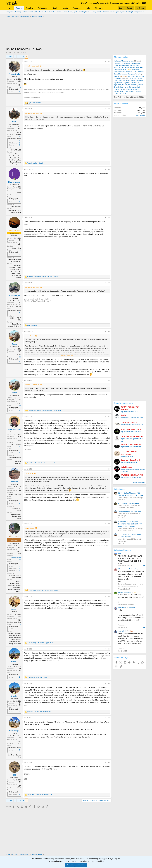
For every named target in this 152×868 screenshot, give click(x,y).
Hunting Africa (84, 12)
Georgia (19, 307)
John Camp (118, 80)
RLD (131, 78)
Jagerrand (127, 83)
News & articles (50, 12)
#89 (109, 469)
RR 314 (132, 65)
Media (65, 8)
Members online (121, 57)
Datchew (136, 89)
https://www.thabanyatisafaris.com (132, 424)
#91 (109, 597)
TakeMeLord (122, 569)
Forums (19, 8)
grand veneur (129, 61)
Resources (77, 8)
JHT (123, 68)
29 (21, 87)
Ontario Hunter (129, 91)
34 (21, 624)
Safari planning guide (70, 12)
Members (99, 8)
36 (21, 250)
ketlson (141, 85)
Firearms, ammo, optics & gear (114, 12)
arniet (133, 80)
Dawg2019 (118, 74)
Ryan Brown (118, 83)
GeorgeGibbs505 (120, 70)
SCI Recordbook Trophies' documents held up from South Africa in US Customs (130, 524)
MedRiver (135, 70)
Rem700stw (138, 78)
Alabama (19, 135)
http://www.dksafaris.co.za (129, 412)
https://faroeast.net (127, 456)
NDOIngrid (141, 115)
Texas (20, 554)
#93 (109, 683)
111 (20, 446)
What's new (43, 8)
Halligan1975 (119, 61)
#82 (109, 109)
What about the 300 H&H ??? (129, 511)
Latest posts (120, 489)
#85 (109, 283)
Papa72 (11, 53)
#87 (109, 380)
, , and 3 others (43, 590)
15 (21, 562)
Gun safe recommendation (128, 503)
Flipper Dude (135, 68)
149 (20, 136)
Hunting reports (96, 12)
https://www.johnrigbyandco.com (132, 417)
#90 (109, 524)
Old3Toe (138, 91)
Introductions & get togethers (33, 12)
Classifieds (121, 500)
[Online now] (14, 72)
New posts (10, 12)
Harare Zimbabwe (16, 444)
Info (88, 8)
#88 (109, 417)
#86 (109, 331)
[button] (35, 8)
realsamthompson (128, 74)
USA (20, 744)
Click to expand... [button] (67, 355)
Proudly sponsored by (124, 403)
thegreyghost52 (125, 87)
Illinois (19, 788)
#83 (109, 169)
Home (10, 8)
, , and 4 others (39, 712)
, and (40, 643)
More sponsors (139, 482)
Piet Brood (127, 80)
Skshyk (117, 87)
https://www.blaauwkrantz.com (131, 432)
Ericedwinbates (119, 72)
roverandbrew (124, 65)
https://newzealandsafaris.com (131, 447)
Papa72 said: (30, 528)
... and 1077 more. (120, 93)
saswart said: (30, 336)
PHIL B (120, 554)
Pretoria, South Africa (15, 495)
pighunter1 (118, 85)
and (35, 103)
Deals (55, 8)
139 (20, 560)
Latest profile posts (123, 550)
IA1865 (125, 85)
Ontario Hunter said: (32, 66)
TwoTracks (131, 76)
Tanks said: (29, 474)
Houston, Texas (17, 248)
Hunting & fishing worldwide (136, 12)
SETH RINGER (138, 72)
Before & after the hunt (125, 531)
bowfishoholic (133, 85)
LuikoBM (134, 63)
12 (21, 745)
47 (21, 197)
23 (21, 309)
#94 (109, 718)
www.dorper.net (16, 558)
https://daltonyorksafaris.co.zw (131, 477)
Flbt (141, 68)
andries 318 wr (119, 89)
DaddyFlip (139, 80)
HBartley (132, 608)
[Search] (141, 8)
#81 (109, 61)
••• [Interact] (144, 566)
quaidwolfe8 (136, 87)
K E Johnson (125, 63)
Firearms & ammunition (126, 508)
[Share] (106, 62)
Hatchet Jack (119, 91)
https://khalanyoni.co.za (129, 462)
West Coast (18, 622)
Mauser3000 (122, 608)
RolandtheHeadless (124, 592)
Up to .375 (121, 518)
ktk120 (116, 76)
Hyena (127, 68)
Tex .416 (138, 74)
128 (20, 357)
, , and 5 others (42, 277)
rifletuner (117, 63)
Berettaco (128, 89)
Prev (10, 57)
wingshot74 (135, 83)
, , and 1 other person (45, 411)
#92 (109, 649)
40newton (129, 72)
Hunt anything (133, 569)
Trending (30, 8)
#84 (109, 218)
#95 (109, 762)
